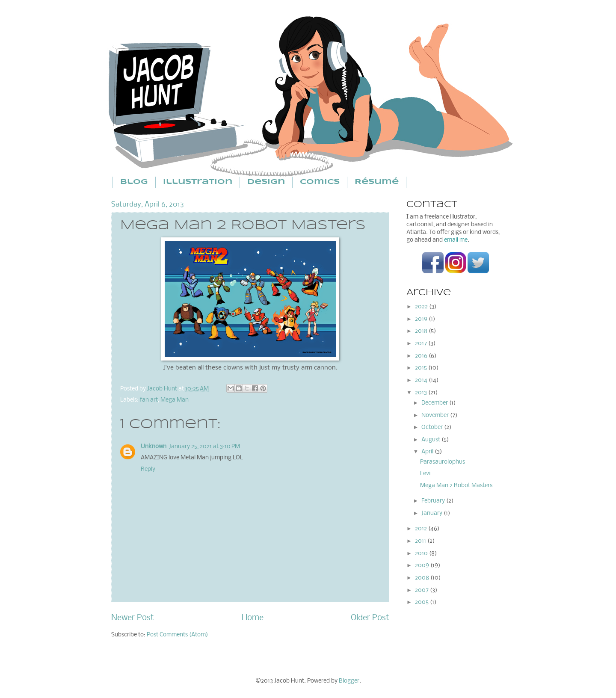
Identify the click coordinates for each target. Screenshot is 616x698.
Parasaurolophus (443, 462)
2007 (422, 590)
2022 (422, 307)
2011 (421, 541)
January (432, 513)
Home (253, 618)
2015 (422, 368)
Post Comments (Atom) (177, 635)
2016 (422, 356)
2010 (422, 554)
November (436, 416)
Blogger (349, 681)
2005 (422, 602)
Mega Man (175, 400)
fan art (149, 400)
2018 (422, 331)
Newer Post (133, 618)
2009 (423, 566)
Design (266, 182)
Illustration (198, 182)
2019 (422, 319)
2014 (422, 380)
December (435, 403)
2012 (422, 529)
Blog (134, 182)
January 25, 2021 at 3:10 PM (204, 447)
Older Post (370, 618)
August (431, 440)
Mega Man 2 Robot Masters (456, 486)
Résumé (377, 182)
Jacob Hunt (163, 389)
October (433, 427)
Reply (148, 469)
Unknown (154, 447)
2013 (422, 393)
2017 (422, 344)
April (428, 452)
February (434, 501)
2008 (423, 578)
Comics (320, 182)
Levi (425, 474)
